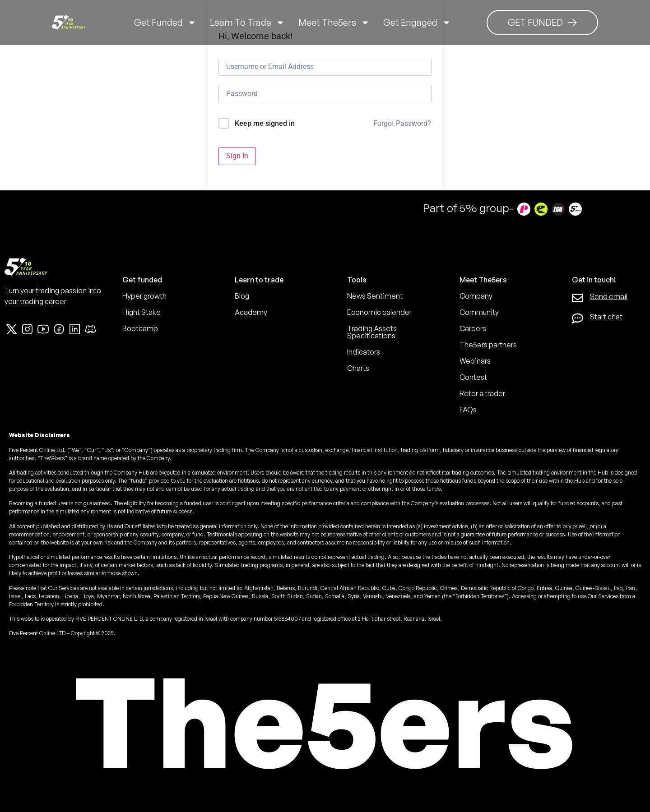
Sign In (237, 156)
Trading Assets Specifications (372, 332)
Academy (251, 312)
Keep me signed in (265, 123)
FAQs (468, 410)
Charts (358, 368)
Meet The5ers (334, 23)
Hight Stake (142, 312)
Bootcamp (140, 328)
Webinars (475, 361)
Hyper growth (144, 296)
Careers (473, 328)
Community (479, 312)
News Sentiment (375, 296)
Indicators (364, 352)
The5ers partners (488, 345)
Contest (473, 377)
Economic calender (379, 312)
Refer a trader (482, 393)
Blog (242, 296)
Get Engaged (417, 23)
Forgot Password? (402, 123)
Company (476, 296)
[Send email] (578, 298)
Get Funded (165, 23)
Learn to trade (247, 23)
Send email (609, 296)
